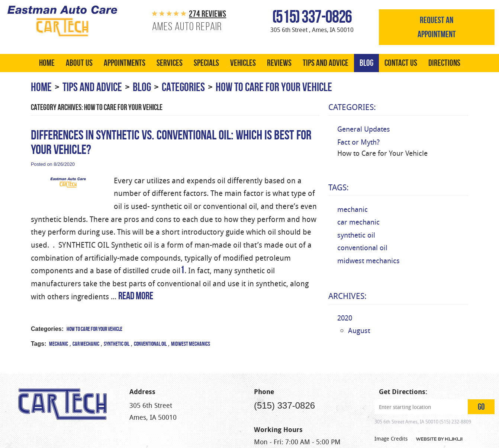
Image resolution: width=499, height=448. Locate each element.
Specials (206, 63)
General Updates (364, 129)
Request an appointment (437, 27)
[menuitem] (47, 63)
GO (481, 397)
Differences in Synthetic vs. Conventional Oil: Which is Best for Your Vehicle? (171, 142)
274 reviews (207, 14)
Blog (366, 63)
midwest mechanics (191, 344)
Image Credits (391, 428)
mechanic (59, 344)
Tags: (339, 188)
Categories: (352, 107)
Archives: (347, 296)
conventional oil (150, 344)
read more (136, 296)
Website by (439, 429)
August (359, 331)
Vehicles (243, 63)
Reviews (279, 63)
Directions (444, 63)
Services (170, 63)
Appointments (125, 63)
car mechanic (86, 344)
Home (47, 63)
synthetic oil (117, 344)
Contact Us (401, 63)
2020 (345, 318)
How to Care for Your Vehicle (274, 87)
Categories (183, 87)
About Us (79, 63)
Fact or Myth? (358, 142)
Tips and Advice (326, 63)
